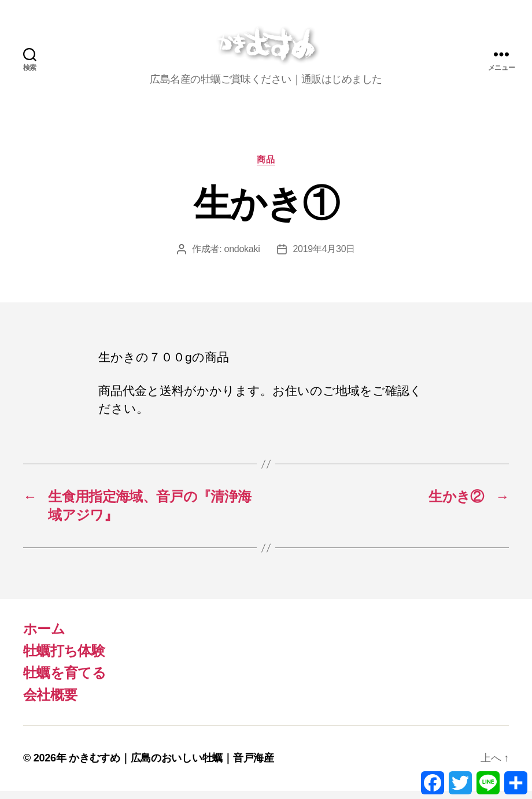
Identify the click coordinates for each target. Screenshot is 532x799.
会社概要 (50, 703)
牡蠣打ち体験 (64, 659)
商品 (266, 167)
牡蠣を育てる (64, 681)
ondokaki (242, 257)
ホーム (44, 637)
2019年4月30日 (324, 257)
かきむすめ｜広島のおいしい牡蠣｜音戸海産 (171, 766)
